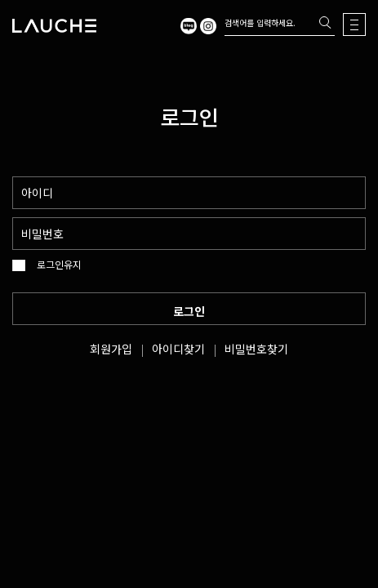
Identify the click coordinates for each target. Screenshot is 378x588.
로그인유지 (59, 265)
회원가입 (111, 349)
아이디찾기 (178, 349)
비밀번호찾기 (256, 349)
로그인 (189, 311)
